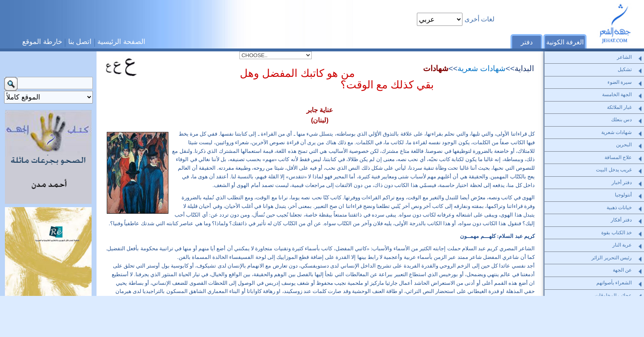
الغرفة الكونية (565, 42)
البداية (524, 68)
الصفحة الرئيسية (121, 42)
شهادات (436, 68)
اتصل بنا (80, 42)
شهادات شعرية (482, 68)
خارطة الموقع (42, 42)
